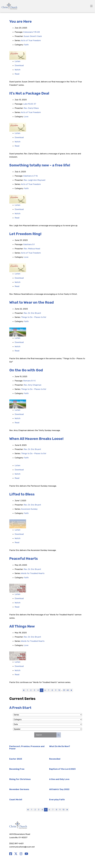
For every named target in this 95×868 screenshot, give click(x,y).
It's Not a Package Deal (29, 93)
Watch (18, 70)
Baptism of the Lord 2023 (62, 769)
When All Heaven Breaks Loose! (36, 439)
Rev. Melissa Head (32, 249)
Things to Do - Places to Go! (34, 317)
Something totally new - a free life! (40, 165)
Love (26, 117)
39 (64, 690)
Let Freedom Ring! (25, 234)
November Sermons (19, 789)
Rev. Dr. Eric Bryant (32, 313)
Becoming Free (17, 769)
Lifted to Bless (22, 494)
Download (19, 65)
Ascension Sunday (29, 509)
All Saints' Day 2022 (59, 789)
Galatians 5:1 (29, 244)
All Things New (22, 626)
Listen (17, 61)
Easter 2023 (16, 759)
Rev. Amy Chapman (33, 385)
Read (17, 74)
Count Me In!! (16, 800)
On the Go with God (26, 370)
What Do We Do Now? (60, 746)
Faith (26, 45)
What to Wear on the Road (32, 302)
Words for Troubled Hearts (33, 573)
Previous (24, 690)
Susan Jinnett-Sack (33, 36)
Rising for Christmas (20, 779)
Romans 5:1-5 (29, 381)
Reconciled (55, 759)
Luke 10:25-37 (30, 104)
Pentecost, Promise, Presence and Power (27, 748)
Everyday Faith (57, 800)
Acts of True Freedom (31, 40)
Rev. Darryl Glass (31, 108)
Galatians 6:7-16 (30, 176)
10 (59, 690)
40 (68, 690)
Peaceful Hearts (24, 559)
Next (71, 690)
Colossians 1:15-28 (31, 32)
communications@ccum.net (22, 847)
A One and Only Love (59, 779)
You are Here (21, 21)
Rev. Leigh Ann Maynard (34, 180)
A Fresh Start (20, 708)
